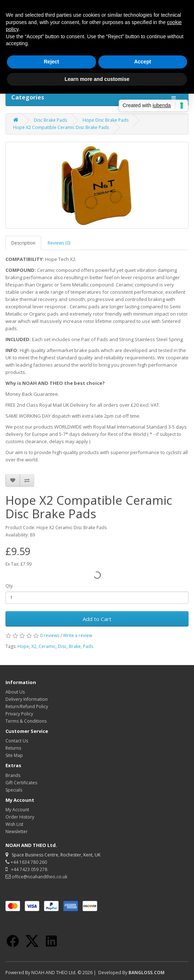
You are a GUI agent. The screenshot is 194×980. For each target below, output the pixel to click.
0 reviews (50, 635)
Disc (62, 646)
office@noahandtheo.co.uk (36, 877)
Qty (9, 586)
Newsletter (17, 831)
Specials (14, 790)
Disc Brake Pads (50, 120)
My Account (17, 810)
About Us (15, 692)
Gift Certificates (21, 783)
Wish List (14, 824)
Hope (23, 646)
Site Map (14, 755)
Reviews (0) (59, 243)
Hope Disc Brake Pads (106, 120)
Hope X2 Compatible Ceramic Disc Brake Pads (61, 127)
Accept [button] (142, 62)
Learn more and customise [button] (97, 79)
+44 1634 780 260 (26, 862)
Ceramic (47, 646)
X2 (34, 646)
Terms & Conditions (26, 721)
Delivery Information (27, 699)
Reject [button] (51, 62)
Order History (20, 817)
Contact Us (17, 741)
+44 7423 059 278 (26, 869)
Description (23, 243)
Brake (75, 646)
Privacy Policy (19, 714)
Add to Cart (97, 619)
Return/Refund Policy (27, 706)
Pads (88, 646)
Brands (13, 775)
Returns (13, 748)
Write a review (78, 635)
